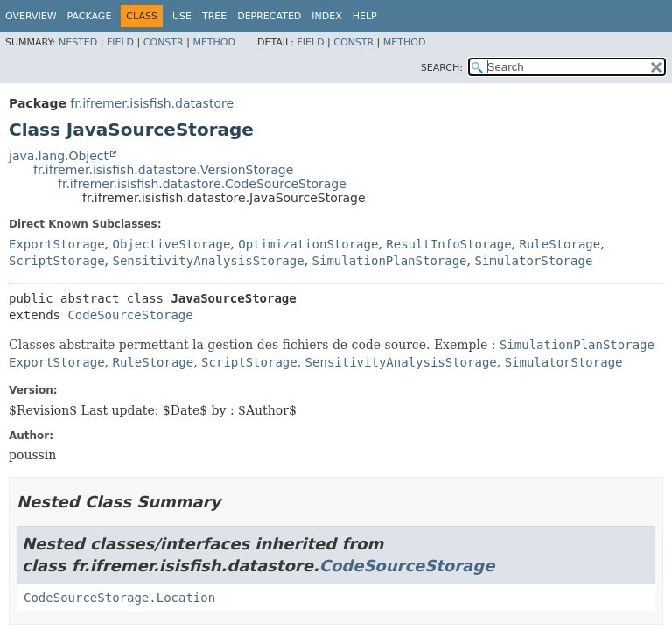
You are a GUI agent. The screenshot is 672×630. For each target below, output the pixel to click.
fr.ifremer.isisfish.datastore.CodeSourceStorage (202, 184)
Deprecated (269, 16)
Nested (78, 42)
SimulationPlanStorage (390, 261)
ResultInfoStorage (448, 244)
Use (182, 16)
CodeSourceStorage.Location (119, 598)
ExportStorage (57, 244)
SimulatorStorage (533, 261)
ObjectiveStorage (171, 244)
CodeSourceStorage (130, 315)
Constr (164, 42)
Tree (214, 16)
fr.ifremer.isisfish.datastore (152, 103)
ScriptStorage (57, 261)
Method (214, 42)
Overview (31, 16)
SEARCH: (442, 68)
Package (90, 16)
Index (326, 16)
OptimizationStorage (308, 244)
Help (365, 16)
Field (120, 42)
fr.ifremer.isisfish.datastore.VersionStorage (163, 170)
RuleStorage (560, 244)
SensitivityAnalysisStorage (208, 261)
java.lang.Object (59, 156)
